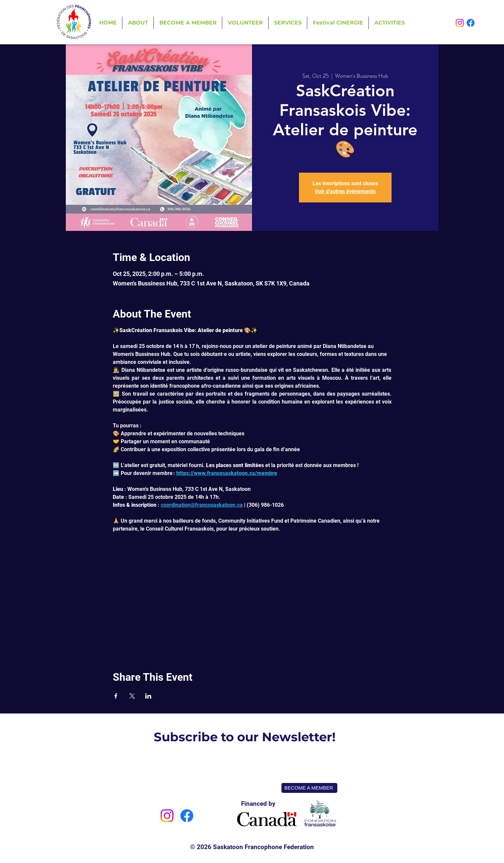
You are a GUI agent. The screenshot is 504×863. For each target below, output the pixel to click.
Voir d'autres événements (345, 191)
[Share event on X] (132, 696)
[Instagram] (460, 23)
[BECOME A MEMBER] (309, 788)
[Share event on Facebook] (116, 696)
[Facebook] (471, 23)
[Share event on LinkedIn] (148, 696)
